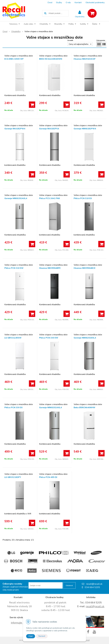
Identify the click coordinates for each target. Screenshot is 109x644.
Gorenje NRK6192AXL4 (16, 198)
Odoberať (69, 585)
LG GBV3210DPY (13, 477)
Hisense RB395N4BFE (50, 268)
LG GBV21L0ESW (13, 338)
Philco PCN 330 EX (13, 408)
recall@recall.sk (95, 606)
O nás (68, 3)
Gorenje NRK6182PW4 (85, 129)
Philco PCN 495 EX (48, 477)
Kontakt (78, 3)
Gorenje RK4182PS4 (49, 129)
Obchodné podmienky (95, 3)
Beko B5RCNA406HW (84, 408)
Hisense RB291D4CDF (85, 59)
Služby (59, 3)
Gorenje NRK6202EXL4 (85, 338)
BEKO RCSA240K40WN (51, 59)
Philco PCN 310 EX (83, 198)
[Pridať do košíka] (32, 105)
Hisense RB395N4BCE (85, 268)
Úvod (50, 3)
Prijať (31, 636)
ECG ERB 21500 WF (14, 59)
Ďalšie (96, 24)
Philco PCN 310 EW (14, 268)
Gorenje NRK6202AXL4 (50, 408)
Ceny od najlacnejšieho (79, 44)
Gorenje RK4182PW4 (15, 129)
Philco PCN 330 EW (49, 338)
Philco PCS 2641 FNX (50, 198)
